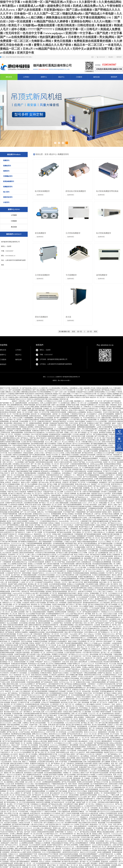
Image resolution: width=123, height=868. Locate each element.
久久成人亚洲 (10, 784)
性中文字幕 (33, 665)
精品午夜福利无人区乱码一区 (76, 569)
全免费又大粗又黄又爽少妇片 (72, 739)
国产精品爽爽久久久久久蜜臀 (78, 553)
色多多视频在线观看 (37, 444)
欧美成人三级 (46, 506)
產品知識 (14, 227)
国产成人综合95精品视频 (69, 577)
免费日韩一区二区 (65, 488)
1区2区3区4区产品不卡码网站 (56, 758)
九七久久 (32, 680)
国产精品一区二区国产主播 (98, 730)
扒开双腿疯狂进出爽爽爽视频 (102, 562)
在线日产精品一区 (53, 865)
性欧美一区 (64, 789)
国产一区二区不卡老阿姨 (35, 401)
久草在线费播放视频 (103, 771)
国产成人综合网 (55, 486)
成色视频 (46, 423)
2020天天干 (18, 599)
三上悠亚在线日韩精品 (39, 669)
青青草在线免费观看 (32, 523)
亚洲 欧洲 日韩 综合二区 (96, 466)
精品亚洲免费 (102, 850)
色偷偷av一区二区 (16, 808)
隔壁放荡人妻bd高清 (76, 460)
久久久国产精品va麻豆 (50, 715)
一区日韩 (58, 717)
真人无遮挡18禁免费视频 (67, 497)
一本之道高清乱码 (106, 469)
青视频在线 (37, 471)
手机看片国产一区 (27, 776)
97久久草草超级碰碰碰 (60, 407)
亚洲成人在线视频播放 (28, 819)
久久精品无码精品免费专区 (31, 420)
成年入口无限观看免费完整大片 (66, 647)
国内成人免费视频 (114, 558)
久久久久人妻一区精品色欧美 (33, 634)
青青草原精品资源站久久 (114, 617)
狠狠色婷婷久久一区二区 (35, 719)
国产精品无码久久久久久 (49, 767)
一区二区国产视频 (39, 488)
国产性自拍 (115, 789)
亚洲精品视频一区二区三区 (99, 593)
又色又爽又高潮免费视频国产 (88, 854)
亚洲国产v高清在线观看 (44, 778)
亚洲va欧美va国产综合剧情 (57, 725)
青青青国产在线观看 (106, 433)
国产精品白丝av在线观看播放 (101, 865)
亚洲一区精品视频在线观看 (92, 762)
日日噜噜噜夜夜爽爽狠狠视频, (109, 551)
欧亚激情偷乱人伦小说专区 (9, 754)
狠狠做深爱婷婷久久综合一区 (72, 468)
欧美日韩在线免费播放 (78, 721)
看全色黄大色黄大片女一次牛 (13, 712)
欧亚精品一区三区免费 (92, 556)
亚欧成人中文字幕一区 (54, 455)
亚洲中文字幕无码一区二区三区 (92, 438)
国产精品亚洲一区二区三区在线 (46, 645)
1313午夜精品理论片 (56, 649)
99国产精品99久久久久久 (92, 460)
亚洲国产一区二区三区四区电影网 (70, 479)
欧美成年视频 (42, 545)
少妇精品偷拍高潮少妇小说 (24, 606)
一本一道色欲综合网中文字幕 (31, 630)
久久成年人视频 (68, 401)
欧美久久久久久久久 (91, 732)
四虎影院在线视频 (57, 595)
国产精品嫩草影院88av (29, 545)
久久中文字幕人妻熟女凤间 (63, 510)
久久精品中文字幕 (24, 702)
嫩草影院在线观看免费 (7, 789)
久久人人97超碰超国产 (114, 717)
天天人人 (95, 686)
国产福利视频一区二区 (7, 403)
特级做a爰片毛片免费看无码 (14, 830)
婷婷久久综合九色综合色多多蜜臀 (107, 516)
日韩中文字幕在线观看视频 (91, 492)
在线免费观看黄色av (67, 580)
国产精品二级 (85, 723)
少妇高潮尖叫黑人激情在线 (29, 747)
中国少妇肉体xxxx (50, 469)
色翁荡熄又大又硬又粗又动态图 (10, 656)
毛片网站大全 (23, 469)
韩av (74, 510)
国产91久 (89, 434)
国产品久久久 (73, 592)
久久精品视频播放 (92, 482)
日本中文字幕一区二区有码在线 (56, 732)
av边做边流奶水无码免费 (23, 791)
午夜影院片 (6, 457)
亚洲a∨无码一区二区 (96, 800)
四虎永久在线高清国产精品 (90, 549)
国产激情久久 (28, 712)
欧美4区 (19, 560)
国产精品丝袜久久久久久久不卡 (40, 858)
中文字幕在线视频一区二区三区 (20, 651)
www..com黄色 (75, 824)
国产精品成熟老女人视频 (59, 506)
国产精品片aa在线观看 (10, 821)
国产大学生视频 (100, 436)
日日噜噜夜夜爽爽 (59, 543)
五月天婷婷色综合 (25, 693)
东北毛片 (91, 599)
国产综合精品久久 (49, 531)
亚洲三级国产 (103, 505)
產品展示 (111, 57)
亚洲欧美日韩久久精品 (83, 682)
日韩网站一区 (67, 773)
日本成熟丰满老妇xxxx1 (26, 534)
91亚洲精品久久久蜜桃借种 (39, 804)
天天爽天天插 (63, 715)
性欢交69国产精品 (107, 538)
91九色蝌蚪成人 (56, 473)
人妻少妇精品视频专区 (96, 518)
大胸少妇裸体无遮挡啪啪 (62, 780)
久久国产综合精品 (24, 732)
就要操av (13, 457)
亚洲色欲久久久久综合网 (53, 800)
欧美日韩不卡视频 (81, 490)
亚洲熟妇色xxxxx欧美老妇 (11, 608)
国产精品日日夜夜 (104, 734)
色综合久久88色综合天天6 (90, 408)
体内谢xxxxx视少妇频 (40, 741)
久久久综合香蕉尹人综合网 (38, 845)
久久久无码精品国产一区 (89, 431)
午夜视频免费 (79, 534)
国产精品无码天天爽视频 (98, 555)
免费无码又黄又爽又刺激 (84, 564)
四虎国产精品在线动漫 (81, 449)
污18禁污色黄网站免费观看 (23, 431)
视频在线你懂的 (107, 418)
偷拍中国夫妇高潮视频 (38, 592)
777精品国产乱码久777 (37, 812)
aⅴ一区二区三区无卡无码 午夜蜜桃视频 (102, 849)
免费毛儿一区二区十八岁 (79, 403)
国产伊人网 (83, 423)
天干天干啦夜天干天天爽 (22, 804)
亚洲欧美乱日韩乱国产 (45, 421)
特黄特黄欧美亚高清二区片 (55, 475)
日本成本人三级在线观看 (109, 492)
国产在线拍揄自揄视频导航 (42, 738)
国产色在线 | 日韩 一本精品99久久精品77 (23, 510)
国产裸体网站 (77, 629)
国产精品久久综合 (78, 560)
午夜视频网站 (87, 686)
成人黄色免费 (14, 421)
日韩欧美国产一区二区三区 (94, 401)
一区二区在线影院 (38, 836)
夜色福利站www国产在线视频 (34, 773)
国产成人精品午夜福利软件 (72, 649)
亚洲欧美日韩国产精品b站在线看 (98, 791)
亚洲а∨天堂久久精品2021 (77, 410)
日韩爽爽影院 (71, 440)
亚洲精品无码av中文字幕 (24, 738)
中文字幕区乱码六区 (102, 664)
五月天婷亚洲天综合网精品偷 (24, 527)
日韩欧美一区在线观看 (82, 580)
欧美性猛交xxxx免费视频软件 (51, 471)
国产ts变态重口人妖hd (34, 654)
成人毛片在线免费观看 (53, 597)
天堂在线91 (102, 708)
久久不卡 (65, 582)
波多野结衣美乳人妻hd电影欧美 (78, 741)
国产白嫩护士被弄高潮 (49, 460)
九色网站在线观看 (35, 767)
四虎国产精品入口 (33, 638)
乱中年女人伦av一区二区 (67, 682)
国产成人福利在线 (56, 482)
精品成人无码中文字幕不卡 (95, 569)
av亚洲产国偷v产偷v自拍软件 (40, 468)
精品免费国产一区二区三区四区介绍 (96, 558)
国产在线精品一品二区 (93, 416)
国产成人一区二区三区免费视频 (111, 653)
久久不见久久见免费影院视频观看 (68, 616)
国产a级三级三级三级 (28, 708)
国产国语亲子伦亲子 (58, 858)
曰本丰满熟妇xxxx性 (91, 632)
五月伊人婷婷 (76, 815)
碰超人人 (25, 762)
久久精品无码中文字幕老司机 (94, 806)
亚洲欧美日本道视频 (24, 449)
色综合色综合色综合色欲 (16, 488)
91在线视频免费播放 (53, 640)
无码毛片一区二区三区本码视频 (16, 778)
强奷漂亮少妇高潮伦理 (37, 697)
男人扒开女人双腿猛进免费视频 (56, 664)
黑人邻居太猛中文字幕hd (20, 627)
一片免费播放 (24, 688)
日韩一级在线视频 (84, 702)
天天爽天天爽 (12, 558)
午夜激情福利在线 (116, 647)
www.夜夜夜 (53, 567)
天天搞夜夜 (21, 758)
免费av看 (21, 514)
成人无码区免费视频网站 (101, 630)
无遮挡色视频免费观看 (99, 682)
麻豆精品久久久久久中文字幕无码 (73, 495)
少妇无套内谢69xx (34, 403)
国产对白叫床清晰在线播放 (106, 745)
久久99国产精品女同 (76, 673)
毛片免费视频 (5, 708)
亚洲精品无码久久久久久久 (42, 514)
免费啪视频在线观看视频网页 (87, 427)
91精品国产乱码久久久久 (87, 660)
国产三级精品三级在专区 (60, 549)
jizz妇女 (37, 547)
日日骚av (13, 799)
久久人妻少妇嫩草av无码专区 (92, 704)
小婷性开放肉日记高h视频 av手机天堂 (28, 447)
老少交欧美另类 (105, 669)
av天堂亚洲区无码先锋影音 (46, 762)
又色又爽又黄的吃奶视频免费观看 (74, 538)
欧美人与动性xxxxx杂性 (82, 555)
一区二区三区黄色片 (52, 488)
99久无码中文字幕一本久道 (75, 545)
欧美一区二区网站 (17, 473)
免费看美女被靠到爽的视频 (17, 865)
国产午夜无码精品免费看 (66, 484)
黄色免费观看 (74, 745)
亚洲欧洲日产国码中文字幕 (41, 431)
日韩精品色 (56, 566)
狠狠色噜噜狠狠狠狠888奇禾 (108, 479)
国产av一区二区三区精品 (25, 799)
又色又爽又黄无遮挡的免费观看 (31, 817)
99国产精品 (29, 586)
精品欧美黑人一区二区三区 (43, 534)
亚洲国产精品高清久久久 (66, 567)
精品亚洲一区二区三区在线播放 (41, 604)
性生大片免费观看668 (15, 453)
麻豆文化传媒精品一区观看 (53, 444)
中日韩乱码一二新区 (109, 704)
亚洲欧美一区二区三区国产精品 (55, 562)
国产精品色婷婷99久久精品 (45, 540)
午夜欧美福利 (43, 523)
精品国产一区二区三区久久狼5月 (16, 597)
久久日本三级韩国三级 (116, 499)
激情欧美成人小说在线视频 (26, 786)
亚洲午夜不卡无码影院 (85, 592)
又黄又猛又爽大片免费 (78, 436)
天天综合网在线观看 (107, 556)
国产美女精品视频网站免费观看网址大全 (73, 688)
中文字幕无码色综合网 (65, 629)
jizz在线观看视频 (93, 403)
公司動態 (14, 215)
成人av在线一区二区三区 (33, 782)
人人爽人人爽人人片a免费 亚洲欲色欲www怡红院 (41, 555)
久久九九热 (60, 786)
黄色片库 (31, 547)
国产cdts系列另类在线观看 (80, 849)
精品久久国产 (16, 745)
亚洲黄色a (110, 708)
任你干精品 (32, 739)
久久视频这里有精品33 (110, 675)
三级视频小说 (35, 797)
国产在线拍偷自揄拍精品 (22, 466)
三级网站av (26, 723)
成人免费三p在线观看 (18, 612)
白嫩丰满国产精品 (18, 523)
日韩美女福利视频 (84, 784)
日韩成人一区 (67, 560)
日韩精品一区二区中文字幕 (28, 621)
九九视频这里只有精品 (35, 706)
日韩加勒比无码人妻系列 (85, 486)
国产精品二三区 (52, 536)
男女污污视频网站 (99, 473)
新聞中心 (44, 77)
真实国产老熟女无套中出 (55, 845)
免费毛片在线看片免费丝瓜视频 (10, 442)
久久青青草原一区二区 (57, 704)
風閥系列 (6, 171)
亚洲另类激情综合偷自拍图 (44, 462)
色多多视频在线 (82, 727)
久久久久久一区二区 (95, 714)
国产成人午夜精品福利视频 (36, 442)
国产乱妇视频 (77, 686)
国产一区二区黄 (36, 464)
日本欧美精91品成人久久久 (78, 503)
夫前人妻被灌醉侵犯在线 (15, 405)
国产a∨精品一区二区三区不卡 (33, 494)
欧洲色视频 (32, 558)
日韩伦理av (22, 401)
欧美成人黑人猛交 (89, 595)
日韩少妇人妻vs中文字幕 (107, 610)
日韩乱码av (65, 410)
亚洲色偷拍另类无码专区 (37, 619)
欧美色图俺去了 (68, 473)
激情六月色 (35, 449)
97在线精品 (54, 468)
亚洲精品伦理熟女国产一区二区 (77, 571)
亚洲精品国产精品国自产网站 (59, 423)
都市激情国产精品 (71, 543)
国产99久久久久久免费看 (112, 449)
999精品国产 (39, 662)
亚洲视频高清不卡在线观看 (85, 536)
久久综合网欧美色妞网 (81, 730)
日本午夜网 (60, 643)
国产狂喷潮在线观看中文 (22, 468)
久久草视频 (50, 619)
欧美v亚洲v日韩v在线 (44, 445)
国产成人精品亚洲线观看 (40, 691)
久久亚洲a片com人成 (7, 701)
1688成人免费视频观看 (104, 852)
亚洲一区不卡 (23, 730)
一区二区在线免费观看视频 (41, 863)
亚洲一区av (41, 660)
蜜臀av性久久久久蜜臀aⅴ (40, 734)
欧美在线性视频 (29, 715)
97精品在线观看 (28, 453)
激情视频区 (28, 536)
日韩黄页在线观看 (20, 654)
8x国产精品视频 (30, 462)
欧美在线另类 (109, 588)
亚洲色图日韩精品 (32, 788)
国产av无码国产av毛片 (63, 556)
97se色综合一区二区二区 (36, 499)
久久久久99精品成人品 (45, 728)
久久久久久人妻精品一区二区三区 (109, 542)
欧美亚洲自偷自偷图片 (79, 747)
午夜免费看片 (31, 778)
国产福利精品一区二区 (59, 519)
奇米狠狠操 (63, 603)
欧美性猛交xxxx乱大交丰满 (56, 669)
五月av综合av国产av (75, 680)
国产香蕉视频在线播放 (105, 797)
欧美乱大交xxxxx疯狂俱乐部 (89, 813)
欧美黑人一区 (99, 793)
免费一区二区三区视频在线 (51, 701)
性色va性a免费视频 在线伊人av (30, 440)
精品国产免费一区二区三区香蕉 (87, 802)
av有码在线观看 (82, 751)
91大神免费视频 (58, 542)
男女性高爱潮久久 (31, 758)
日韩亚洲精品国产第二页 (34, 531)
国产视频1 (68, 518)
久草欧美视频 (112, 444)
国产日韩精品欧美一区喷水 (50, 682)
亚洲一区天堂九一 (8, 462)
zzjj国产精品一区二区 (14, 806)
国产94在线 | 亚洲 (39, 712)
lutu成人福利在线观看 (62, 658)
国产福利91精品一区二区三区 (69, 719)
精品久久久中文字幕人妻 (66, 665)
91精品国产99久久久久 (77, 658)
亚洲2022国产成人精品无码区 (100, 738)
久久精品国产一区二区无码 (11, 817)
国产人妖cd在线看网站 (52, 499)
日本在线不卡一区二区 (13, 819)
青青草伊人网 (7, 495)
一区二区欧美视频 (91, 812)
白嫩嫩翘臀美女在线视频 (37, 632)
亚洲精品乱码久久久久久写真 (73, 477)
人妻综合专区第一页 (39, 481)
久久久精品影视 (105, 603)
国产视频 (88, 614)
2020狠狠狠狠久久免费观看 (49, 588)
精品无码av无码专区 (72, 501)
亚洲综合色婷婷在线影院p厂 (100, 710)
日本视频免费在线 (75, 810)
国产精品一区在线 (82, 604)
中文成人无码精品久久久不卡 (95, 706)
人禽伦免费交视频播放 (67, 625)
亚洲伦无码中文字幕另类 (11, 841)
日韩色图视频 (38, 776)
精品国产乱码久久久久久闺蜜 (42, 457)
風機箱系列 (7, 166)
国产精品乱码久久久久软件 (58, 826)
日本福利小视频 (73, 527)
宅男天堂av (99, 641)
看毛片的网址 (28, 741)
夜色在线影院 (85, 523)
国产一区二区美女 (63, 460)
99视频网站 (51, 612)
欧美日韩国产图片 (115, 638)
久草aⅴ (105, 651)
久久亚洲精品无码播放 (20, 706)
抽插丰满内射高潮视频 (30, 616)
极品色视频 (8, 714)
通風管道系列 (8, 197)
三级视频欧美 (74, 529)
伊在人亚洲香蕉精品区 (81, 728)
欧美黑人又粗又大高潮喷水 (101, 763)
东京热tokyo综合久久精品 (34, 860)
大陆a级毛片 (70, 763)
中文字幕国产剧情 (69, 512)
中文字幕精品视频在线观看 (54, 512)
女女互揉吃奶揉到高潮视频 (58, 584)
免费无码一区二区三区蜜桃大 (75, 706)
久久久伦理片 (64, 634)
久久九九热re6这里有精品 (94, 462)
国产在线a (20, 832)
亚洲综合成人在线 (16, 545)
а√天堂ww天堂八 (39, 453)
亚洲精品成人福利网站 (27, 427)
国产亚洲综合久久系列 (90, 680)
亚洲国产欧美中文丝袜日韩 (14, 503)
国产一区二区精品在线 (96, 728)
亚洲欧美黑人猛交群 (7, 466)
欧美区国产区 (86, 447)
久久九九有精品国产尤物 (65, 555)
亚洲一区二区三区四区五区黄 (49, 479)
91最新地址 (22, 531)
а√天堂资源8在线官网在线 (74, 601)
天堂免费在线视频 (14, 549)
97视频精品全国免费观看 (23, 749)
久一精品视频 (40, 425)
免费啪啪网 (35, 861)
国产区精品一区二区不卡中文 (12, 460)
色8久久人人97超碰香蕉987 (53, 662)
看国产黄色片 (113, 531)
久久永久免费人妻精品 (32, 407)
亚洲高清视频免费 (116, 667)
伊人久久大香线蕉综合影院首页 (69, 671)
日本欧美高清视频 (24, 658)
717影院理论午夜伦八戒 (78, 414)
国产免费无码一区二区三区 (52, 776)
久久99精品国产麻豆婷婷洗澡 (39, 826)
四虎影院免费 (40, 688)
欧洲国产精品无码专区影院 (90, 610)
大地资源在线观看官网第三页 (80, 464)
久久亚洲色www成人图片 (31, 593)
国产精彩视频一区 (92, 566)
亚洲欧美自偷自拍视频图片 (90, 458)
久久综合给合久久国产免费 (54, 433)
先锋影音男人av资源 (37, 789)
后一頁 (89, 332)
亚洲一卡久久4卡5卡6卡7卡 (70, 817)
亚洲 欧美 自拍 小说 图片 (81, 621)
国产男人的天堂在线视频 (38, 723)
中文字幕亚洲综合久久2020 (92, 418)
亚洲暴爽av (87, 488)
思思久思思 (13, 638)
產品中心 (61, 77)
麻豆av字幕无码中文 (13, 479)
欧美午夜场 (30, 810)
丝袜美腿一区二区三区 (30, 867)
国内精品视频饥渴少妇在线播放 (66, 630)
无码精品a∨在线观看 (7, 654)
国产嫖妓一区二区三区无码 (43, 525)
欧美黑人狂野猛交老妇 (34, 852)
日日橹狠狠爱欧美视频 (75, 762)
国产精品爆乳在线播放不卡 (91, 612)
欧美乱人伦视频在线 (114, 555)
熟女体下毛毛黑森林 (76, 693)
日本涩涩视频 (48, 677)
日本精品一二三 (34, 521)
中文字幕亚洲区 (12, 449)
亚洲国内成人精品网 (12, 645)
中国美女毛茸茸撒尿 (103, 758)
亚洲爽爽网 (113, 867)
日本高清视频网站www (22, 699)
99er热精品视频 (44, 751)
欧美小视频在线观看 (62, 503)
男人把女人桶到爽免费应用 (103, 741)
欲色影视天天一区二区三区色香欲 (100, 765)
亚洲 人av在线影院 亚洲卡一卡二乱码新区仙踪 (55, 403)
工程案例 (79, 77)
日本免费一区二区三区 (74, 691)
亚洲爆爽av (78, 749)
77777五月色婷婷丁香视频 (97, 608)
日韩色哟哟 (23, 815)
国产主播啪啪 (106, 762)
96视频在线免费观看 (35, 423)
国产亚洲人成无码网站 (71, 845)
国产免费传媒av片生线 (106, 445)
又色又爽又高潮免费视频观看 (73, 856)
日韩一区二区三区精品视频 (16, 475)
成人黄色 (10, 804)
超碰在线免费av (57, 495)
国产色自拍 (4, 519)
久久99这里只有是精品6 (17, 425)
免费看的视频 (76, 780)
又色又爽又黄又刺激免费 (36, 562)
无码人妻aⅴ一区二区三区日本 (86, 647)
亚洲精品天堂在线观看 (40, 641)
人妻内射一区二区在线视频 (61, 414)
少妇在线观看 (85, 815)
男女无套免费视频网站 (106, 756)
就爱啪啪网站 (16, 728)
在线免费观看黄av (101, 457)
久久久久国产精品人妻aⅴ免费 (78, 420)
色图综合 (60, 819)
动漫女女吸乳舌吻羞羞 (14, 429)
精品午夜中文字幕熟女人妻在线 (47, 665)
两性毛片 (93, 425)
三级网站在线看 (90, 717)
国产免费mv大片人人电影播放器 (28, 821)
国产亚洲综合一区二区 (58, 763)
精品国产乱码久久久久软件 (28, 660)
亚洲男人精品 (46, 447)
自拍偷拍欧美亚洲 (55, 434)
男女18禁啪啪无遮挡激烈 (111, 497)
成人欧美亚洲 (77, 531)
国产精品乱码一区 (64, 695)
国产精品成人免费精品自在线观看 (75, 684)
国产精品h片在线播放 (7, 849)
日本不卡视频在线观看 (27, 486)
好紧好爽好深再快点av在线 (11, 438)
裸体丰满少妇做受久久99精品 (20, 763)
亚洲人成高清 (108, 481)
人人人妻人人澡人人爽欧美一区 (13, 793)
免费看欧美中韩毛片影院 (16, 769)
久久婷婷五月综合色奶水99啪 (106, 684)
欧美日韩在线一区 (22, 680)
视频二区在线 (30, 525)
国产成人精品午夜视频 (114, 407)
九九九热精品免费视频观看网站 (69, 579)
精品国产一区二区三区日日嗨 (101, 484)
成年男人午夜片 (32, 865)
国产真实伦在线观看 (19, 810)
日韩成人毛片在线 (24, 823)
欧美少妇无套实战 (64, 588)
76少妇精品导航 (54, 751)
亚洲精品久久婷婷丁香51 (95, 423)
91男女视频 (111, 732)
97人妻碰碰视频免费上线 (75, 558)
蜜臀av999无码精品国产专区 (112, 769)
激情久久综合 (18, 506)
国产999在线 (116, 403)
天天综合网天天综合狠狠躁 (46, 575)
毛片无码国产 (5, 867)
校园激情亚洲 (102, 732)
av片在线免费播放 (67, 717)
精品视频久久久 (79, 401)
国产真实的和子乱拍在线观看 (99, 773)
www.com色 (92, 771)
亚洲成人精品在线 (11, 410)
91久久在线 (113, 664)
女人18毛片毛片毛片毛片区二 (99, 621)
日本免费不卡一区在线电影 (18, 673)
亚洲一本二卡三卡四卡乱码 (80, 619)
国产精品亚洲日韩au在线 (41, 586)
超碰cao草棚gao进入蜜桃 (112, 828)
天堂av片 (42, 861)
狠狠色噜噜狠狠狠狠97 (23, 617)
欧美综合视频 (83, 466)
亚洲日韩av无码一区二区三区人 (54, 494)
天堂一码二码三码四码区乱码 (16, 590)
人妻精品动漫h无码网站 (36, 567)
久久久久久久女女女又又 (98, 739)
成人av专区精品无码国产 (91, 469)
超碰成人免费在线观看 (51, 719)
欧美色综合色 (22, 638)
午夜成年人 (56, 466)
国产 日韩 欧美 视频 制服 (51, 564)
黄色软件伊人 (117, 512)
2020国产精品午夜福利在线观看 (85, 525)
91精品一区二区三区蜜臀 (34, 532)
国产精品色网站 (48, 601)
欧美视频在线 (56, 749)
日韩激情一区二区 (111, 506)
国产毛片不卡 (10, 606)
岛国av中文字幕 (45, 440)
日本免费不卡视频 (97, 769)
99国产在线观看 (33, 847)
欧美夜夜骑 (57, 656)
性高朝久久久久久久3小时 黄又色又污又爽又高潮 (39, 458)
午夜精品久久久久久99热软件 (43, 667)
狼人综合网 (38, 715)
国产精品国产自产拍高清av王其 (46, 786)
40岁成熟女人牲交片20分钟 (21, 464)
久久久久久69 (87, 627)
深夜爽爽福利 (7, 824)
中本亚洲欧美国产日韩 (24, 636)
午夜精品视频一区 (94, 420)
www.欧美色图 (7, 455)
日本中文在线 (74, 423)
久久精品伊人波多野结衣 (57, 675)
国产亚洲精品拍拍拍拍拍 (112, 508)
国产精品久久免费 (62, 553)
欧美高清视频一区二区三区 (49, 593)
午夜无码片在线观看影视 (81, 701)
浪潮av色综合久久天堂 (90, 519)
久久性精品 (56, 708)
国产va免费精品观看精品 (35, 580)
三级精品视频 (118, 654)
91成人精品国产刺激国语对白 (84, 625)
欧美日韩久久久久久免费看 (58, 734)
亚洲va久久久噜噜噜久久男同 (67, 425)
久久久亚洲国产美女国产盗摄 (36, 614)
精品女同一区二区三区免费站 (28, 754)
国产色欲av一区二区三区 (47, 503)
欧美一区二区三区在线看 (9, 588)
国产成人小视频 (52, 484)
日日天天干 (107, 834)
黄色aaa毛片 (27, 506)
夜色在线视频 (94, 654)
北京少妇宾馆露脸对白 (111, 447)
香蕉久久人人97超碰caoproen (93, 643)
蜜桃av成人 (46, 477)
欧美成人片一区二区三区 (27, 595)
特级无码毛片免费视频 (43, 802)
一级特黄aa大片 (15, 710)
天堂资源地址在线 (57, 771)
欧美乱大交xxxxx (93, 747)
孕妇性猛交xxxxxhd (40, 808)
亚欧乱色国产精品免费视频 (47, 730)
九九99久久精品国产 (105, 858)
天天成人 (84, 810)
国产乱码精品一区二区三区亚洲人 (28, 588)
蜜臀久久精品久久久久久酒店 (112, 410)
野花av (70, 519)
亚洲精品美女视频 (99, 506)
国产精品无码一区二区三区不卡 (101, 839)
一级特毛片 (9, 477)
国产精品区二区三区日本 (78, 482)
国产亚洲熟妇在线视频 (101, 434)
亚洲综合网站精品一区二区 (46, 727)
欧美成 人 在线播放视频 (53, 861)
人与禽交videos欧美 (70, 542)
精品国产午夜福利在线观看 (104, 599)
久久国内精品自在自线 (96, 662)
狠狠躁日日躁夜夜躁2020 (47, 847)
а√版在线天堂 (25, 592)
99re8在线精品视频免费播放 (53, 773)
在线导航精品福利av (46, 627)
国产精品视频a (46, 654)
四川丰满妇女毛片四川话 (103, 788)
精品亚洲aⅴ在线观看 (26, 529)
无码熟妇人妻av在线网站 (23, 669)
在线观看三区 (118, 756)
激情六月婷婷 (73, 641)
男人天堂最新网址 (24, 556)
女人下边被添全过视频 (59, 599)
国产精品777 (10, 699)
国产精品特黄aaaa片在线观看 (44, 418)
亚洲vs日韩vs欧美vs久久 (83, 484)
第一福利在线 (57, 849)
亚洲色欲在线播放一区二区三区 (10, 776)
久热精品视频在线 (68, 534)
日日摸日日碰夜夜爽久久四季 (73, 651)
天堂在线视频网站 (105, 403)
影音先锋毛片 (47, 806)
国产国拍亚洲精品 (44, 501)
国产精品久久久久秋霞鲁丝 (47, 508)
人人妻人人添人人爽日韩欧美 (51, 817)
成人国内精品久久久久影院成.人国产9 (54, 813)
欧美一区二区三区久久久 (24, 678)
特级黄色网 (87, 856)
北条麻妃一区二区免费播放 (95, 828)
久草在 (110, 824)
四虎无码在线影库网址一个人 (110, 810)
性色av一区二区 (22, 547)
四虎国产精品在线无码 (75, 603)
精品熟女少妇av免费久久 (96, 490)
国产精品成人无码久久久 (94, 410)
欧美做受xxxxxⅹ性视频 (90, 850)
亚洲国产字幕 (113, 702)
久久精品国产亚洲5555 (108, 475)
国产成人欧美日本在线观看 (57, 569)
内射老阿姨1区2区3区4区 (109, 751)
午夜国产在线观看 (105, 712)
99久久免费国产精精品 (87, 606)
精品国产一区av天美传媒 (68, 751)
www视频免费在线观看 (70, 699)
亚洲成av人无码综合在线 (95, 588)
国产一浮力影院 (25, 608)
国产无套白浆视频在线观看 (9, 649)
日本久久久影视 (18, 418)
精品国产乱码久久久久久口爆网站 (59, 638)
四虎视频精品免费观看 (83, 710)
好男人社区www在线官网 (65, 730)
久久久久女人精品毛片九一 (97, 571)
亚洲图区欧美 (118, 706)
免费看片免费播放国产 (43, 771)
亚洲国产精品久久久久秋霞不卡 (55, 697)
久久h (44, 852)
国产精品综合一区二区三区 (21, 686)
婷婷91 (110, 512)
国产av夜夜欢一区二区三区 (107, 680)
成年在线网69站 (100, 617)
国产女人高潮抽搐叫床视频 (11, 484)
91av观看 (24, 580)
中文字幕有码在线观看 (68, 564)
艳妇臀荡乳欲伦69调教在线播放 (21, 734)
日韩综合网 (94, 756)
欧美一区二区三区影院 (85, 630)
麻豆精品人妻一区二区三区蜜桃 (38, 584)
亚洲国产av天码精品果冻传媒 (110, 580)
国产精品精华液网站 (54, 636)
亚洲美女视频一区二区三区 (23, 863)
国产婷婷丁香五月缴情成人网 (86, 860)
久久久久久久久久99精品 (58, 863)
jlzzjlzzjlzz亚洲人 (64, 521)
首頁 (46, 154)
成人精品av (11, 860)
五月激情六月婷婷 (62, 508)
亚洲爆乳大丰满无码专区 (60, 654)
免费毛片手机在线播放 (72, 678)
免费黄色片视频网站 (22, 632)
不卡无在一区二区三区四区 (70, 606)
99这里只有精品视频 (59, 604)
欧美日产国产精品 (79, 462)
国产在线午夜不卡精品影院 (112, 401)
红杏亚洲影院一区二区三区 (87, 641)
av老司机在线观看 (98, 678)
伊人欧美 (20, 634)
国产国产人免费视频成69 (62, 418)
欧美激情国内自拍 (108, 714)
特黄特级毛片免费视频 (87, 501)
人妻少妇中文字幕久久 (38, 824)
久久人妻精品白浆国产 (93, 721)
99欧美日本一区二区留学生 (94, 658)
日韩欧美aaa (87, 407)
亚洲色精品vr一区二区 (75, 612)
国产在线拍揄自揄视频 (64, 760)
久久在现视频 (100, 841)
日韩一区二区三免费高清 (8, 547)
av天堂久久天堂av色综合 (86, 677)
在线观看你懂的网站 (30, 473)
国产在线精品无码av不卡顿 (106, 597)
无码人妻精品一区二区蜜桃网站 (97, 499)
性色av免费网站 (93, 776)
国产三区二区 (70, 704)
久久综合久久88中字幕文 (43, 680)
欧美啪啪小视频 (15, 708)
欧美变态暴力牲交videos (105, 519)
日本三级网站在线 (18, 773)
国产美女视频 (5, 763)
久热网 (96, 479)
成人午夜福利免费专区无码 (99, 784)
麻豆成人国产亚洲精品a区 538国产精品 (79, 725)
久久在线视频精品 (34, 673)
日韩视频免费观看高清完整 (43, 810)
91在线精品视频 (52, 808)
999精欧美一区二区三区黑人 (26, 736)
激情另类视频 (27, 573)
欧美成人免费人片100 (111, 466)
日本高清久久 (43, 569)
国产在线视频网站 (109, 414)
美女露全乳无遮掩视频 (43, 623)
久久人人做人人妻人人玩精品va (103, 592)
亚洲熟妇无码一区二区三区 (31, 599)
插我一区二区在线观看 (68, 597)
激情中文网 (25, 619)
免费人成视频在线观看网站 (95, 752)
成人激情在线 (115, 701)
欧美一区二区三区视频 (48, 556)
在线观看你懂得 (59, 788)
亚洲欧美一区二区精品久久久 (91, 649)
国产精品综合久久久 (82, 497)
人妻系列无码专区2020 (109, 837)
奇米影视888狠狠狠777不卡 (112, 793)
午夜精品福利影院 (97, 447)
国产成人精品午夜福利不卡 (69, 466)
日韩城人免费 (57, 534)
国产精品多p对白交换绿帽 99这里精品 (80, 506)
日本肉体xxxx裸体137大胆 (81, 773)
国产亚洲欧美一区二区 (96, 819)
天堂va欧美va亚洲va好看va (24, 551)
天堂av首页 (66, 662)
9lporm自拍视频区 (13, 623)
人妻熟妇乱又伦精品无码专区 (93, 651)
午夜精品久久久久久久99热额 (16, 540)
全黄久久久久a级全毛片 (78, 752)
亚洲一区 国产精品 (61, 762)
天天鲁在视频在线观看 (54, 852)
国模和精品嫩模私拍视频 (101, 521)
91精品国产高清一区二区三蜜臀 (53, 492)
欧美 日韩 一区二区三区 (21, 697)
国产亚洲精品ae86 (65, 499)
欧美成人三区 (36, 506)
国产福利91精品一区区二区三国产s (84, 623)
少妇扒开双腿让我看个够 (36, 837)
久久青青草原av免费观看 (16, 505)
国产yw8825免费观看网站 (73, 408)
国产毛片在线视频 (70, 775)
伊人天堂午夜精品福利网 (27, 802)
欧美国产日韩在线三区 (10, 534)
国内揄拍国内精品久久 (55, 850)
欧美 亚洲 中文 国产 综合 (69, 702)
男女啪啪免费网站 (42, 497)
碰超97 (114, 423)
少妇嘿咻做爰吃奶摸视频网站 (51, 782)
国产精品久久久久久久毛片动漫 (62, 778)
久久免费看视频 (93, 551)
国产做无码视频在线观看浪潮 (46, 436)
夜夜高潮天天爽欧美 (78, 812)
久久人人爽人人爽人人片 (53, 442)
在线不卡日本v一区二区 (73, 458)
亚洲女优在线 (45, 704)
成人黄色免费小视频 (84, 494)
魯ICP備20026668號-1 (64, 380)
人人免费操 (118, 854)
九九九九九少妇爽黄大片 (27, 684)
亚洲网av (11, 536)
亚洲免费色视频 (43, 867)
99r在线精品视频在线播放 (81, 573)
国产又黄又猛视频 (61, 791)
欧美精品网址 (70, 788)
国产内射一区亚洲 (30, 832)
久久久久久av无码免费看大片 (60, 745)
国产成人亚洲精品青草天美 (91, 629)
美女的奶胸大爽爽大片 (7, 856)
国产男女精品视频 (92, 858)
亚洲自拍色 (105, 861)
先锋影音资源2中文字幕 (68, 486)
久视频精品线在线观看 (87, 636)
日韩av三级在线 (90, 841)
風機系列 (6, 160)
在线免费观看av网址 (44, 473)
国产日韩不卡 (71, 604)
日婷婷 (46, 567)
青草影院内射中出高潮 (81, 800)
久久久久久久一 (8, 458)
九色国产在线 (33, 725)
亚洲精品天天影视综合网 (60, 680)
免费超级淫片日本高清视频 (35, 800)
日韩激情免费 (79, 763)
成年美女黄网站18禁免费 (21, 839)
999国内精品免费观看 (33, 682)
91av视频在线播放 (80, 547)
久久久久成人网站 (81, 567)
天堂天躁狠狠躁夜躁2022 (43, 784)
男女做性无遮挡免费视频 (112, 662)
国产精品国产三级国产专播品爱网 (110, 549)
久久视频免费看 (117, 788)
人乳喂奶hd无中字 (13, 595)
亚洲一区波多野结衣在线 (83, 575)
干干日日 (56, 837)
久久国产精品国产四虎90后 (73, 653)
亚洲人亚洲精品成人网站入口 (42, 849)
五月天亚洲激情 (98, 693)
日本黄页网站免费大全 (58, 610)
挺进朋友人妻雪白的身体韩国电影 (23, 553)
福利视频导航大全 (105, 451)
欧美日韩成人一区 (10, 738)
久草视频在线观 (92, 638)
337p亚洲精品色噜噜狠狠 (68, 769)
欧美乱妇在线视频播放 (112, 490)
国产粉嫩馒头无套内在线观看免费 (19, 444)
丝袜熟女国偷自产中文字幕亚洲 (48, 854)
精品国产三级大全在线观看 (49, 710)
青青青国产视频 (77, 469)
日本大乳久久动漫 (105, 789)
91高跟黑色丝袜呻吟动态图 (67, 830)
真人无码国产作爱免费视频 (112, 510)
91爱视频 (92, 843)
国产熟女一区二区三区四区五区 (77, 599)
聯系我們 (119, 57)
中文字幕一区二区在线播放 (30, 745)
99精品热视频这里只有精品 (60, 843)
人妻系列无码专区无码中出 (70, 852)
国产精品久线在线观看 (64, 532)
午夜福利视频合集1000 (59, 457)
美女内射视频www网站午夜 (90, 640)
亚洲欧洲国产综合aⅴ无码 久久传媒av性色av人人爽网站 (96, 767)
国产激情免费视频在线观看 (93, 534)
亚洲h (120, 699)
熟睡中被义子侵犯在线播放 (36, 597)
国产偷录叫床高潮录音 (24, 457)
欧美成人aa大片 (20, 860)
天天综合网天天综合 (50, 860)
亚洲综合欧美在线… (36, 416)
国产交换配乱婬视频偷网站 (101, 690)
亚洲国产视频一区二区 (114, 688)
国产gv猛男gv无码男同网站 (113, 836)
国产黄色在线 (77, 519)
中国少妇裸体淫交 (67, 728)
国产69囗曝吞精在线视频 (37, 455)
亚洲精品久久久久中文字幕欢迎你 (51, 490)
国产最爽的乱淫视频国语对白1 (28, 542)
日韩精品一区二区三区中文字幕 (41, 466)
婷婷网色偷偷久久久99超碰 (67, 536)
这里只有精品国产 (86, 678)
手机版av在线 (42, 758)
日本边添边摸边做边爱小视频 (99, 817)
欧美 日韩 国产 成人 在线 (77, 566)
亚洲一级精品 (112, 431)
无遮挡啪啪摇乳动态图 (53, 410)
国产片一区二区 (22, 558)
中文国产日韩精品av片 (57, 501)
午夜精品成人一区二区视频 (23, 721)
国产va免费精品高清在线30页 (32, 775)
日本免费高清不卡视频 (71, 804)
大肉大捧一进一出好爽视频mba (105, 695)
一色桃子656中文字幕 (43, 558)
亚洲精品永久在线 (13, 486)
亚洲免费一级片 (73, 738)
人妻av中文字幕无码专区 (59, 558)
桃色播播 (103, 440)
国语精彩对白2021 (45, 516)
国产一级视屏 (22, 410)
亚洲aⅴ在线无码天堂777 (55, 856)
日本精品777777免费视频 (58, 756)
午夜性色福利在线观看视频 (81, 836)
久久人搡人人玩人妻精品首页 (22, 691)
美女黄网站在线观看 (71, 823)
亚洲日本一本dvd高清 (90, 601)
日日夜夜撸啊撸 (107, 427)
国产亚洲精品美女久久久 (54, 481)
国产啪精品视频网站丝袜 (99, 444)
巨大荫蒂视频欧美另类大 (53, 590)
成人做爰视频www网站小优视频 (14, 782)
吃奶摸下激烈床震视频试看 (11, 667)
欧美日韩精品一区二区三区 (11, 571)
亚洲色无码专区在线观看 (58, 412)
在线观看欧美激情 (79, 828)
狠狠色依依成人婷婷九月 (19, 567)
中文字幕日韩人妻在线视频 (41, 721)
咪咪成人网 (111, 730)
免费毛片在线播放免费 (63, 436)
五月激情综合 (86, 531)
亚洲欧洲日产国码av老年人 (110, 649)
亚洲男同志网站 (99, 527)
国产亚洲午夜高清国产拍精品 (66, 860)
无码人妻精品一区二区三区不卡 (83, 532)
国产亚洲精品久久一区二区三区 (108, 632)
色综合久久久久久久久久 (24, 828)
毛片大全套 (99, 636)
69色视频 (90, 471)
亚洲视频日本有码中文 (66, 547)
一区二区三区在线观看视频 (55, 723)
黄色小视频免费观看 (45, 542)
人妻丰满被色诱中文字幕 (56, 684)
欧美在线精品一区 (77, 418)
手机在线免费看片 (101, 660)
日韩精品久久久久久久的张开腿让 (97, 421)
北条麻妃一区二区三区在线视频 (53, 408)
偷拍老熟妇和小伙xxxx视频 (11, 780)
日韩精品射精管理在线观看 (46, 832)
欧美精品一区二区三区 (7, 669)
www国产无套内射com (73, 669)
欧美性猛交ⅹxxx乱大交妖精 (37, 664)
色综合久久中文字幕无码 (36, 717)
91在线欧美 (66, 824)
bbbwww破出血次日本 (60, 841)
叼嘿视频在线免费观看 (21, 416)
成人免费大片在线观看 (91, 451)
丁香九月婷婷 (35, 556)
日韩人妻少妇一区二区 (7, 795)
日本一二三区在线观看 (7, 551)
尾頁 (96, 332)
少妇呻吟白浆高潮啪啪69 (47, 821)
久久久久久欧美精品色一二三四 (41, 608)
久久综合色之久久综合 (87, 671)
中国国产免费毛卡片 (74, 664)
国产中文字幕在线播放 (90, 477)
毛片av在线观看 (22, 499)
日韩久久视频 (18, 715)
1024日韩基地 (99, 606)
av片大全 (56, 765)
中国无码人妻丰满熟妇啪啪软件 (20, 861)
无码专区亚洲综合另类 (106, 566)
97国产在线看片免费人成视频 (83, 473)
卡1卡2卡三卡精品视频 (101, 529)
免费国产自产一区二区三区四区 (32, 806)
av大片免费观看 (35, 702)
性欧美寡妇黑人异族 (21, 701)
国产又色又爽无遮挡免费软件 (105, 671)
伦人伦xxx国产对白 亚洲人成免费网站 (76, 819)
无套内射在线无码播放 (81, 715)
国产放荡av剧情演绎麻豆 (77, 789)
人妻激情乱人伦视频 (37, 617)
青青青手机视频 (59, 601)
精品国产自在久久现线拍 (61, 673)
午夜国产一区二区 (66, 765)
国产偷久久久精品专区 (16, 494)
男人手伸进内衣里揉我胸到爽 (54, 451)
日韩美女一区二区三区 (97, 540)
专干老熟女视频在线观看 (29, 575)
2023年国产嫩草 (71, 802)
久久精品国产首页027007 (13, 573)
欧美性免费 (88, 763)
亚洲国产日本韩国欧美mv (88, 579)
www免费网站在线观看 (26, 843)
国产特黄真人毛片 (53, 603)
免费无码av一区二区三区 (51, 634)
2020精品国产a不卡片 (11, 727)
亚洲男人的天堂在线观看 (85, 782)
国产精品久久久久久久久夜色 (55, 453)
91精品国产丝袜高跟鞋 (23, 653)
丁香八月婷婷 (43, 725)
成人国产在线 (16, 575)
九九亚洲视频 (19, 462)
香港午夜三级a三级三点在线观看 (41, 519)
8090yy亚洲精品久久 (59, 608)
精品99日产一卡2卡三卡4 (60, 795)
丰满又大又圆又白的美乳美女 (63, 462)
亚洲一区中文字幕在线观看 (41, 610)
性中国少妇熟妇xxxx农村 (23, 795)
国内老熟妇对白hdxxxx (38, 732)
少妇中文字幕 (5, 688)
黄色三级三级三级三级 (84, 834)
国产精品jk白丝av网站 (56, 804)
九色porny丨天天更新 (94, 634)
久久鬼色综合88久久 (73, 756)
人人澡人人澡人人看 (79, 743)
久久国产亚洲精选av (76, 627)
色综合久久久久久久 (109, 634)
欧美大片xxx (7, 745)
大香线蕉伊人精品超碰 (87, 617)
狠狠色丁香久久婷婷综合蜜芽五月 (51, 449)
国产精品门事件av (27, 667)
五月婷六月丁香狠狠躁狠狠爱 (51, 702)
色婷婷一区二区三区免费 (25, 412)
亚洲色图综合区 (87, 562)
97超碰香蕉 (108, 423)
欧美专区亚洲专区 (88, 479)
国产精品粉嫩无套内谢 (102, 743)
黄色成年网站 (8, 423)
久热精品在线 (16, 641)
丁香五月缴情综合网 (64, 812)
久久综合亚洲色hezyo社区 (87, 699)
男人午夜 (97, 830)
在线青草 (74, 677)
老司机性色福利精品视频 (62, 619)
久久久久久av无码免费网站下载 (24, 752)
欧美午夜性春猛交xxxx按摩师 (86, 775)
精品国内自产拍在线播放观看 (16, 800)
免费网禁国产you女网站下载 (41, 749)
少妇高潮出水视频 (39, 606)
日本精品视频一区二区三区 (28, 421)
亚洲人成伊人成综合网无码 (79, 662)
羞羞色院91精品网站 (103, 843)
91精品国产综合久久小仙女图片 (101, 494)
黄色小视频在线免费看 (104, 579)
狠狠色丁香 (7, 773)
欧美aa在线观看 (67, 590)
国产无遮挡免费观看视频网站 (73, 505)
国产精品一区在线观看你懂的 (58, 867)
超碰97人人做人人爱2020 (67, 710)
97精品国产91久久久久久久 (63, 836)
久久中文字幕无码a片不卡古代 (60, 721)
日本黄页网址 (95, 669)
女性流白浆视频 (74, 795)
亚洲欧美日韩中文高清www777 (95, 545)
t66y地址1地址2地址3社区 (108, 719)
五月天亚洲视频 (102, 749)
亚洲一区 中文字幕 (43, 649)
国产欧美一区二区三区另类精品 (66, 727)
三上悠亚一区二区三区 (27, 582)
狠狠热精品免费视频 (39, 791)
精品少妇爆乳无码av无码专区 (88, 823)
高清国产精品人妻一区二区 (108, 429)
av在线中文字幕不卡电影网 (23, 481)
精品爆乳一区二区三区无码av (40, 756)
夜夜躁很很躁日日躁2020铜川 (67, 593)
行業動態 (14, 221)
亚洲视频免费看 (56, 514)
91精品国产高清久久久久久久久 (31, 695)
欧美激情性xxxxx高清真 (47, 647)
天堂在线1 (58, 582)
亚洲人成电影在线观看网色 (61, 667)
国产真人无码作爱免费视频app (88, 543)
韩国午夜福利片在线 (63, 752)
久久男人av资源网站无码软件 (55, 660)
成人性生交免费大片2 (60, 571)
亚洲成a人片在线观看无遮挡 (108, 813)
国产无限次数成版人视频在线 (27, 760)
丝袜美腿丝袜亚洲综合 (32, 647)
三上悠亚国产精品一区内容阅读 (61, 623)
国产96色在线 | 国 (36, 686)
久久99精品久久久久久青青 (63, 743)
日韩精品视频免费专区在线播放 (75, 858)
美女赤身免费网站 (6, 523)
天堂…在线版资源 (51, 425)
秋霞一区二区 (13, 760)
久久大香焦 (24, 725)
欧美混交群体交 (113, 660)
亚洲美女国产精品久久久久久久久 (46, 427)
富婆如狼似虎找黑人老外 (29, 780)
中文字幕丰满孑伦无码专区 (91, 653)
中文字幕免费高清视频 (38, 640)
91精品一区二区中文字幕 (42, 412)
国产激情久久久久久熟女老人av (25, 436)
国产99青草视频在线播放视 (50, 671)
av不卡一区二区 (93, 503)
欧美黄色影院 (83, 771)
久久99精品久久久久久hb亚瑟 (53, 401)
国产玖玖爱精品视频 (106, 654)
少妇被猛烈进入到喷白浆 (99, 856)
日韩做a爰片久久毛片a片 (30, 429)
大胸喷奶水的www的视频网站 (77, 412)
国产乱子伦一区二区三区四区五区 (16, 739)
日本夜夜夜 (45, 486)
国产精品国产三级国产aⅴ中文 (105, 623)
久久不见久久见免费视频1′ (37, 765)
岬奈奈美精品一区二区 (21, 423)
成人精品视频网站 (46, 549)
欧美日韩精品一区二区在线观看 (32, 477)
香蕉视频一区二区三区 (73, 438)
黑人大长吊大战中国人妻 (13, 490)
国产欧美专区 (42, 865)
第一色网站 (117, 564)
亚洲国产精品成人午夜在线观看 (10, 630)
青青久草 (8, 691)
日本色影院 (94, 808)
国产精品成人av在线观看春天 (58, 641)
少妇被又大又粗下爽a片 (12, 751)
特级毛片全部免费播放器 (21, 455)
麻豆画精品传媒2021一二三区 (30, 710)
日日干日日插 (49, 836)
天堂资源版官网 (17, 714)
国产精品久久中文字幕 (101, 782)
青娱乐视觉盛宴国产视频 (24, 471)
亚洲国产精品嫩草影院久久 (87, 577)
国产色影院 (44, 638)
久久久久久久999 (51, 573)
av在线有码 (26, 603)
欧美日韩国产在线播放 (56, 775)
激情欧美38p (70, 697)
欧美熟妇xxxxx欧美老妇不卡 (9, 719)
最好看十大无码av (83, 593)
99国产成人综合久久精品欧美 (17, 492)
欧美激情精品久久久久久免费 (43, 529)
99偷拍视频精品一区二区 (42, 527)
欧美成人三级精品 (54, 523)
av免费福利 (78, 704)
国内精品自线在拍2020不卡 (9, 730)
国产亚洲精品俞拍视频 (105, 543)
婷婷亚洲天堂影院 (46, 407)
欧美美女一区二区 (117, 762)
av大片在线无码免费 (101, 501)
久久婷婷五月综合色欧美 (104, 775)
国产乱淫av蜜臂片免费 (43, 405)
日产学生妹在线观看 (50, 532)
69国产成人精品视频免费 (114, 440)
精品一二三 (57, 728)
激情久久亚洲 (25, 482)
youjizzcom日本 (17, 593)
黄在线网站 (107, 643)
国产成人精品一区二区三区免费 (68, 767)
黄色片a (110, 505)
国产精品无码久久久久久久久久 (43, 551)
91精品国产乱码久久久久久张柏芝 (38, 815)
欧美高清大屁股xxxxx (22, 789)
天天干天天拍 (87, 656)
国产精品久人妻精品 (110, 693)
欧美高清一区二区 (89, 457)
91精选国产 (90, 743)
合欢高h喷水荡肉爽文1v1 (8, 690)
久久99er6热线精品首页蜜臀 (29, 751)
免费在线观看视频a (17, 433)
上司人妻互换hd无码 (77, 556)
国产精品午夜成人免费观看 (111, 514)
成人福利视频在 (71, 645)
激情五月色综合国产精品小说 (86, 758)
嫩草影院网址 (48, 543)
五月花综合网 (53, 497)
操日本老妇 (23, 719)
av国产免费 (17, 477)
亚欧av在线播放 (80, 421)
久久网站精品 (110, 532)
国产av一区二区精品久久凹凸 (113, 495)
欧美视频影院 (113, 817)
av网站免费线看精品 (16, 577)
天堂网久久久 (52, 799)
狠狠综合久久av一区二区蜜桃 (12, 603)
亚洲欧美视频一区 (61, 832)
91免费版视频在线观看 (52, 769)
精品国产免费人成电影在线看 (18, 584)
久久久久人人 (59, 617)
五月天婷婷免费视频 (25, 408)
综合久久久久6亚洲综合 (15, 775)
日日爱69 (71, 715)
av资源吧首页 (114, 861)
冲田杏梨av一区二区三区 (76, 841)
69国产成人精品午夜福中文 (38, 438)
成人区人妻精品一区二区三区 (108, 808)
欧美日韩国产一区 (110, 641)
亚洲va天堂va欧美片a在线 (33, 505)
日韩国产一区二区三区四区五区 (72, 656)
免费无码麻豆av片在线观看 (70, 455)
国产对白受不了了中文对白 (45, 510)
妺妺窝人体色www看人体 (100, 531)
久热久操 (99, 481)
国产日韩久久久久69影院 (59, 527)
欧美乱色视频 (60, 458)
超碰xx (79, 429)
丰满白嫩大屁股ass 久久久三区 (91, 442)
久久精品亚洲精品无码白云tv (49, 521)
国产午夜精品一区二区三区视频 (104, 736)
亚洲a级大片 (16, 482)
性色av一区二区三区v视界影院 (91, 821)
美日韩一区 (65, 708)
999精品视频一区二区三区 (107, 503)
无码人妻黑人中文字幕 (11, 813)
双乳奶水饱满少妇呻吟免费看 (73, 595)
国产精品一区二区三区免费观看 (90, 861)
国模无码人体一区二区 (99, 847)
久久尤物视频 (51, 791)
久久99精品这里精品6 (99, 407)
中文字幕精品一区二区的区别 (89, 708)
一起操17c (60, 427)
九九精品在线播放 (111, 699)
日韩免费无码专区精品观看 (71, 586)
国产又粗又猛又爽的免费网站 (46, 739)
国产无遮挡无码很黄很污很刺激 (97, 512)
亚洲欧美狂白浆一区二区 (63, 531)
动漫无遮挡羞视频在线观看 (56, 438)
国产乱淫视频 (14, 688)
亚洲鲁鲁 (54, 447)
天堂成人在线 (17, 762)
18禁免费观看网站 (46, 797)
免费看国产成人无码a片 (35, 492)
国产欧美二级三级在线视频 (85, 830)
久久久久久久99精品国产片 (9, 408)
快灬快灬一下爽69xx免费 (111, 795)
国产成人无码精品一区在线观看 (72, 514)
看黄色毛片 (83, 719)
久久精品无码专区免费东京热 (61, 445)
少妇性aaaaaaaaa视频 (97, 464)
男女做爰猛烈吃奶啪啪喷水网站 (103, 564)
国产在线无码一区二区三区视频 (27, 508)
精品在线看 (28, 514)
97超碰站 (87, 778)
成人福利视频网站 (94, 810)
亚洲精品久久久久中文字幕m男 (106, 547)
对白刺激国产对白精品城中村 (72, 850)
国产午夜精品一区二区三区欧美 (88, 433)
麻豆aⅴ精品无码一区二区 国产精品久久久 (63, 793)
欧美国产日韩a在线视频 (36, 469)
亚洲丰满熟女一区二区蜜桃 (32, 629)
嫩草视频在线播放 (83, 425)
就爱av (107, 527)
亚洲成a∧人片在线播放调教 (76, 584)
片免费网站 (34, 482)
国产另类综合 (60, 821)
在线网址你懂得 (67, 434)
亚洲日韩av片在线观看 (102, 667)
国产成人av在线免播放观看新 (34, 830)
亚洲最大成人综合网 (71, 451)
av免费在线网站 (62, 420)
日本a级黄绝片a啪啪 (92, 584)
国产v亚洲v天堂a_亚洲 (64, 469)
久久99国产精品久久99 (51, 834)
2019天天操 (4, 453)
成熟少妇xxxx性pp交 (109, 760)
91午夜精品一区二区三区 (99, 778)
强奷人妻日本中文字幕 (76, 582)
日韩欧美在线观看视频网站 (69, 416)
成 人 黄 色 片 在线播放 (60, 810)
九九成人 (70, 826)
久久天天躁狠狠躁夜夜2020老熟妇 (65, 429)
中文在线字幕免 (23, 812)
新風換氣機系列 (9, 181)
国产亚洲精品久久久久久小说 (19, 826)
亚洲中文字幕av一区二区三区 (69, 865)
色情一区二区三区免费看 (80, 714)
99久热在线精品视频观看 (85, 793)
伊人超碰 (116, 673)
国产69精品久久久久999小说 (86, 754)
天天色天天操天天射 (87, 837)
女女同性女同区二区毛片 (110, 468)
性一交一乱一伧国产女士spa (100, 488)
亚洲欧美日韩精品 (46, 673)
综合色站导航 (87, 691)
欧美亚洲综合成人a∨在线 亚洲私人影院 (24, 501)
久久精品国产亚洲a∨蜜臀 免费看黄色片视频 (101, 567)
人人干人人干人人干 (88, 664)
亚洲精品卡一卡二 (70, 475)
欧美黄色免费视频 (14, 512)
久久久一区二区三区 (90, 734)
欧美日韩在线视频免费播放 (28, 841)
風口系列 (6, 192)
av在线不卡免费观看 (110, 658)
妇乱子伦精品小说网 (86, 529)
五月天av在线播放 (69, 490)
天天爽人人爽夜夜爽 (16, 834)
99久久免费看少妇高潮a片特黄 (17, 564)
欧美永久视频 (31, 540)
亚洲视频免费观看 (10, 678)
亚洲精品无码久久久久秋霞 (26, 771)
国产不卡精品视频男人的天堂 (51, 577)
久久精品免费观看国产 (39, 536)
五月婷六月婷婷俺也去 (103, 780)
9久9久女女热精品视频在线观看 (10, 837)
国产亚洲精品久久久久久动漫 (96, 688)
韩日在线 (20, 690)
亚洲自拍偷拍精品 (34, 671)
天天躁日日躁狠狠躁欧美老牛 (102, 575)
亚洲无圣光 (29, 488)
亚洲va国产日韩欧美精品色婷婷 (10, 619)
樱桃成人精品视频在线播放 (106, 832)
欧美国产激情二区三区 (16, 569)
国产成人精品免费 (81, 665)
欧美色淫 (8, 482)
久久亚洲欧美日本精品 (113, 595)
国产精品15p (25, 438)
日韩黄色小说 (31, 497)
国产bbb (109, 571)
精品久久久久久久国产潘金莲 (45, 518)
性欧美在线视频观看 (92, 789)
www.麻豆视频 (86, 712)
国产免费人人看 (22, 847)
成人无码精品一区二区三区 (51, 464)
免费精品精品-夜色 (13, 440)
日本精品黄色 (102, 431)
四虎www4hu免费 (75, 549)
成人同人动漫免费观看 (99, 725)
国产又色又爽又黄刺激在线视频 (109, 723)
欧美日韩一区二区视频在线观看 (41, 414)
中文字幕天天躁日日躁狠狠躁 (114, 728)
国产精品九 (12, 471)
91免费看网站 (18, 458)
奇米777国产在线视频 (52, 688)
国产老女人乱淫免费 (23, 797)
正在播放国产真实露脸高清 (35, 590)
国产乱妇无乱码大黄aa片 (75, 734)
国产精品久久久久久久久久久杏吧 (77, 608)
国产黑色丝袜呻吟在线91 (80, 765)
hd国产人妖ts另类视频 (58, 405)
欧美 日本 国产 (65, 464)
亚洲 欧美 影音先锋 (96, 616)
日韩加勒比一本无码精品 (22, 434)
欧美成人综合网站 (55, 586)
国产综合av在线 (44, 482)
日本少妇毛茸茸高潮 (21, 671)
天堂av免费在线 (44, 745)
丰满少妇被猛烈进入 (36, 677)
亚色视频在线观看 (111, 473)
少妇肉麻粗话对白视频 (31, 503)
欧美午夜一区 (91, 547)
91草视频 (45, 775)
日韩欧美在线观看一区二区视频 (24, 662)
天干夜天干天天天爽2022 (111, 471)
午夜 (60, 468)
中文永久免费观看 (67, 800)
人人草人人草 (33, 727)
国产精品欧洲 (10, 632)
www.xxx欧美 (109, 706)
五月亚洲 (23, 538)
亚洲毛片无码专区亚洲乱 (31, 690)
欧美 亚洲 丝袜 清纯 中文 (54, 824)
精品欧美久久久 (94, 619)
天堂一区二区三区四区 (71, 771)
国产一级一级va (34, 627)
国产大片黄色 (52, 839)
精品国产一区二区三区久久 (35, 451)
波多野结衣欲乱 (54, 747)
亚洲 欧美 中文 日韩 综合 (105, 455)
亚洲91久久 (90, 695)
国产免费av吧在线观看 (60, 797)
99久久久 (101, 686)
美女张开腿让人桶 (93, 440)
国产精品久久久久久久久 (36, 566)
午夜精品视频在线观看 (46, 788)
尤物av (116, 505)
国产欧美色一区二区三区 (94, 510)
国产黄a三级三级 (12, 732)
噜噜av (81, 451)
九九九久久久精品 (107, 721)
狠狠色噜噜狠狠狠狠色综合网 (83, 736)
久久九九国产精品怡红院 (102, 677)
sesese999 (38, 486)
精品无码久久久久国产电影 (111, 645)
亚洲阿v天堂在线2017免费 (52, 416)
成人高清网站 (8, 697)
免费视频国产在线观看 (110, 616)
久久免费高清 (13, 519)
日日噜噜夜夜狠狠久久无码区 (59, 693)
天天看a (91, 741)
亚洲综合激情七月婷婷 (116, 784)
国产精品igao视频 (6, 627)
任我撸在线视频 (24, 756)
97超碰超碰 (33, 762)
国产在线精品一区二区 (38, 653)
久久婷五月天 (104, 458)
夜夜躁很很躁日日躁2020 (48, 420)
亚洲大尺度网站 (76, 667)
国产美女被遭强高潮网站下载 (32, 460)
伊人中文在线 (115, 734)
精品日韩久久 (113, 529)
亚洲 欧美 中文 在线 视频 (46, 780)
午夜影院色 (113, 405)
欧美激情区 (6, 852)
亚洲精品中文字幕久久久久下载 (22, 495)
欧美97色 (36, 479)
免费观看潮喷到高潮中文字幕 (48, 754)
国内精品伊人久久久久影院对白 (35, 475)
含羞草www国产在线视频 (38, 603)
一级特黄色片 (92, 684)
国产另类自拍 (67, 444)
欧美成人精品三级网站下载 (72, 712)
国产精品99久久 (20, 532)
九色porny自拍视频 (44, 760)
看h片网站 (45, 629)
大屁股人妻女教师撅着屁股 (27, 649)
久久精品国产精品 (65, 747)
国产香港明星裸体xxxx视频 (16, 525)
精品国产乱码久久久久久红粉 (113, 752)
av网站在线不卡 (117, 629)
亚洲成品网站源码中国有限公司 (108, 590)
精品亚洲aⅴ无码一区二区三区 (84, 788)
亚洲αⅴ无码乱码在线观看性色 (111, 442)
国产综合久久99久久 (12, 845)
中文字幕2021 (67, 849)
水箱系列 (6, 202)
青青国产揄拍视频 (30, 405)
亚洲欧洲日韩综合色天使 (59, 738)
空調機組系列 (8, 176)
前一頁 (80, 332)
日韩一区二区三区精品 (53, 606)
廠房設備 (96, 77)
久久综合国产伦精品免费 (8, 758)
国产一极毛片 (92, 797)
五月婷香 (97, 625)
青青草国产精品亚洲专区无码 (33, 601)
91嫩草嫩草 (55, 516)
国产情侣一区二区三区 (93, 538)
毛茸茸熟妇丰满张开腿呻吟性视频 (108, 802)
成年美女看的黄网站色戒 (79, 588)
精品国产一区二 (78, 590)
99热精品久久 (35, 658)
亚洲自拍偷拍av (95, 580)
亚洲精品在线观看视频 (46, 429)
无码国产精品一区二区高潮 (13, 420)
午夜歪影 (50, 765)
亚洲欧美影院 (14, 815)
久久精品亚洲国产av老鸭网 (80, 540)
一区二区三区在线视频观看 (114, 686)
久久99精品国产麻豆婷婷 (115, 525)
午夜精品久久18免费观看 (43, 843)
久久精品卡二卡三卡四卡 (54, 699)
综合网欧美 (65, 566)
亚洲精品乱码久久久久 (104, 860)
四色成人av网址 (97, 834)
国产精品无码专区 (88, 453)
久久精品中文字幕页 (106, 408)
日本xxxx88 (86, 739)
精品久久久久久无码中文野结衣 (60, 815)
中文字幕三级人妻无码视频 (21, 414)
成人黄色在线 (24, 845)
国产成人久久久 (68, 828)
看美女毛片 (22, 614)
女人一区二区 (33, 730)
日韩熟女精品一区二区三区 (9, 614)
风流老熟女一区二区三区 (16, 555)
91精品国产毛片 (28, 808)
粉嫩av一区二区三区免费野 (49, 547)
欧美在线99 (83, 776)
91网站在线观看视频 (90, 673)
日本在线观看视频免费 (78, 695)
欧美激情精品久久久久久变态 (24, 784)
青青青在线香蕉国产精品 (46, 621)
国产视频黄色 (50, 717)
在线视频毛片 (103, 482)
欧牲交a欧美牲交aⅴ (78, 445)
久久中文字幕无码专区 (106, 776)
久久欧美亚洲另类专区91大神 (99, 586)
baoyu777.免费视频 (94, 751)
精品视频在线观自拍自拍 (53, 560)
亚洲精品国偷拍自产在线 (22, 640)
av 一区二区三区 (84, 738)
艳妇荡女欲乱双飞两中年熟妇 (16, 788)
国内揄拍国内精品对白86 (91, 603)
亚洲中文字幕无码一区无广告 (19, 677)
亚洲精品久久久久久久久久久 (105, 804)
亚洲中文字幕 (16, 592)
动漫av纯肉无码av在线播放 (40, 675)
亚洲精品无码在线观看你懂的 (18, 767)
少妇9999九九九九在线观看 (55, 653)
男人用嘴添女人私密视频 (39, 850)
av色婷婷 (13, 680)
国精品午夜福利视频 (15, 616)
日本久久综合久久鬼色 (110, 614)
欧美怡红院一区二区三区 (22, 675)
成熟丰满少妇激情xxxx (76, 806)
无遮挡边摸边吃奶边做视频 (110, 416)
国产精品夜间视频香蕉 (112, 569)
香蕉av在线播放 (79, 717)
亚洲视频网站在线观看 (106, 477)
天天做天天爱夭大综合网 (60, 806)
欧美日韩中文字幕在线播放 (31, 490)
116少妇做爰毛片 (92, 414)
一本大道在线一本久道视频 (38, 839)
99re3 (85, 634)
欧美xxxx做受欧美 (85, 865)
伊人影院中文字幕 (18, 586)
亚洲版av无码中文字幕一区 (64, 736)
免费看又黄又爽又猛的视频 (111, 534)
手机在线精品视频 (24, 519)
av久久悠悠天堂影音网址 (75, 732)
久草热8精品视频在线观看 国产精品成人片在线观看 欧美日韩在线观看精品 (47, 714)
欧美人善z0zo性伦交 (13, 538)
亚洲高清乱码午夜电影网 (19, 664)
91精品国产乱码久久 (38, 573)
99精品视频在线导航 (83, 769)
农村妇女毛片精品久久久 (29, 728)
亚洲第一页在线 (22, 566)
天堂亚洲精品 (101, 595)
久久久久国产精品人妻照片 (54, 712)
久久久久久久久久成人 (18, 543)
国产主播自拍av (13, 693)
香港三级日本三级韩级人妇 (105, 577)
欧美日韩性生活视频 (45, 571)
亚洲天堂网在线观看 (35, 701)
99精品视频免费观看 (37, 651)
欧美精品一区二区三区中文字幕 (70, 837)
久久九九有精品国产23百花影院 (86, 597)
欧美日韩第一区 (5, 641)
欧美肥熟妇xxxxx (39, 560)
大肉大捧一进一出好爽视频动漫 (98, 553)
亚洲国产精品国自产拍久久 (42, 495)
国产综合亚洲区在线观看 (33, 579)
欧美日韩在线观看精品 (13, 580)
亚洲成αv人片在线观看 (73, 821)
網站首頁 (9, 77)
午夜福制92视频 (77, 488)
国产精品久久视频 (13, 529)
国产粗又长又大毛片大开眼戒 (78, 791)
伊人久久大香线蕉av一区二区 (71, 442)
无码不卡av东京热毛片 (61, 627)
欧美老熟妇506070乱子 (59, 440)
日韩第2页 (66, 482)
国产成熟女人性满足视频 (21, 643)
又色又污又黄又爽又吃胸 (111, 412)
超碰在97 (15, 401)
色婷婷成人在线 (63, 808)
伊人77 (11, 675)
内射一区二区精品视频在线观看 (36, 612)
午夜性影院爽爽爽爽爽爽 (35, 543)
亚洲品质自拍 (49, 617)
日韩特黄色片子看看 (13, 695)
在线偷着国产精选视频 (64, 839)
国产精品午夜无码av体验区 (70, 861)
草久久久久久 (75, 521)
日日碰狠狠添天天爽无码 (15, 629)
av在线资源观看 (103, 638)
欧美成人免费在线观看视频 (94, 495)
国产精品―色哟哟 (73, 776)
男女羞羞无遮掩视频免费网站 (74, 643)
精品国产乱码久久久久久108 (19, 765)
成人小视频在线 (24, 813)
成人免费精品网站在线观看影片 (67, 799)
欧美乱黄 (14, 702)
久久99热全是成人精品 (65, 447)
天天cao (100, 795)
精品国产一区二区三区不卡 (29, 571)
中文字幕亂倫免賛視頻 (92, 475)
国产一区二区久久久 (103, 647)
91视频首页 (119, 841)
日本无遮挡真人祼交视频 (27, 623)
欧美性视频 (90, 436)
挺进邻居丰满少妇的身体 (86, 786)
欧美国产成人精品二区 (76, 407)
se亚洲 (114, 845)
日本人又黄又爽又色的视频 (40, 434)
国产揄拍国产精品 (24, 604)
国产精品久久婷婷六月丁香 (102, 486)
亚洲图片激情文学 (85, 845)
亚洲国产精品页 (56, 431)
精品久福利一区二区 (106, 582)
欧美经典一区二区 (66, 701)
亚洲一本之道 (118, 775)
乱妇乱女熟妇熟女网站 (40, 678)
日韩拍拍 (32, 688)
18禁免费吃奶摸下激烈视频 (36, 410)
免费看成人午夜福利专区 (103, 786)
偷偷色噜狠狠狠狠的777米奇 (28, 854)
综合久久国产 (35, 549)
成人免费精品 (85, 756)
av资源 (100, 414)
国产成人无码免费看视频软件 (79, 843)
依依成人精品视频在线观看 (88, 745)
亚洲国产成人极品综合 (105, 673)
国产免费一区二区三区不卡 (99, 702)
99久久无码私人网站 (16, 601)
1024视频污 (48, 651)
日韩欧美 (29, 538)
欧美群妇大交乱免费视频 (71, 481)
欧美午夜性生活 (106, 625)
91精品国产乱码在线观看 (88, 455)
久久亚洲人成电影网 (79, 434)
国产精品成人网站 (115, 521)
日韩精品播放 (23, 727)
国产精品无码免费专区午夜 (98, 715)
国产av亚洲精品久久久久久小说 (54, 823)
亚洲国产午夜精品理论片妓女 (108, 863)
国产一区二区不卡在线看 (28, 512)
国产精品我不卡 (46, 599)
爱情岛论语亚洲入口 (90, 590)
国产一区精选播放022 (115, 651)
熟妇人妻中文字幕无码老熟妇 (74, 632)
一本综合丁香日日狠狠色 (83, 697)
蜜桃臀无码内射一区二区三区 (57, 741)
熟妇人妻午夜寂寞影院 (65, 573)
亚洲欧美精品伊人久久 (73, 610)
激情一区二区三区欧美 (104, 560)
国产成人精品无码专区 (115, 847)
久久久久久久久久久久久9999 (71, 523)
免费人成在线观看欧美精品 (23, 849)
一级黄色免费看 (101, 717)
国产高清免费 (43, 747)
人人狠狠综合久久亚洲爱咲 (63, 621)
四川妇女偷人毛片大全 (24, 610)
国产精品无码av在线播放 (9, 786)
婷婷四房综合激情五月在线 (93, 675)
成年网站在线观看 (95, 760)
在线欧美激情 (85, 586)
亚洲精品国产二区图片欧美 (9, 843)
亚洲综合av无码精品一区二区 (82, 690)
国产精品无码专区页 (58, 802)
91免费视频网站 (29, 418)
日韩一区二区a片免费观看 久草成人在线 (34, 484)
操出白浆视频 (71, 758)
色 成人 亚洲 (61, 645)
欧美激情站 (48, 566)
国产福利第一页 (29, 793)
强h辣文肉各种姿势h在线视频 (69, 854)
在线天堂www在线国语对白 (87, 516)
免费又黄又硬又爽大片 (28, 656)
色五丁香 (53, 760)
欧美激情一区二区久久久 (50, 579)
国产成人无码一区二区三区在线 (45, 752)
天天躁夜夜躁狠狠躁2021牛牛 (55, 614)
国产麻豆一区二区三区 (48, 630)
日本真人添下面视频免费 (8, 610)
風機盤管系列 (8, 187)
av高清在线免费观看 (89, 749)
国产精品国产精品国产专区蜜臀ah (54, 706)
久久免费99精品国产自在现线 (91, 468)
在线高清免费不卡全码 (73, 562)
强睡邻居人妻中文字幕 (88, 780)
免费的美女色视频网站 (94, 645)
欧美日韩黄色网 (13, 582)
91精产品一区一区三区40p (99, 523)
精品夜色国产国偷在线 (47, 658)
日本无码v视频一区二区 (10, 604)
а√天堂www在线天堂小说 (12, 665)
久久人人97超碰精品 (7, 527)
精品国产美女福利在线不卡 (87, 799)
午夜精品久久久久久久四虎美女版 (112, 612)
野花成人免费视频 (70, 494)
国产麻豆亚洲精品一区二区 (99, 815)
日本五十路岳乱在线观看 (20, 521)
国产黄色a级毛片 (42, 684)
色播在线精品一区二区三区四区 (52, 505)
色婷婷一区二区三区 (110, 462)
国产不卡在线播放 (57, 477)
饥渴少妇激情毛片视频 (20, 445)
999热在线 (58, 551)
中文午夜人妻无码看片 (90, 505)
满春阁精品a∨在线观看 (97, 573)
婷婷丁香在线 (73, 784)
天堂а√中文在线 (110, 678)
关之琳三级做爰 (9, 436)
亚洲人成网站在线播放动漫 (33, 625)
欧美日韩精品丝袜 (80, 471)
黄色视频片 (94, 863)
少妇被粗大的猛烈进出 (43, 595)
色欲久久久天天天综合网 (88, 852)
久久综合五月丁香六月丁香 (73, 492)
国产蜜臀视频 (59, 518)
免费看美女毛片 (103, 601)
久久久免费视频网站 (50, 830)
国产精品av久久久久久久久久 (65, 847)
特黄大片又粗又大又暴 (42, 793)
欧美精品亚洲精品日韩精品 (113, 464)
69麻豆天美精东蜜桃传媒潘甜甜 (87, 542)
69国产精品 (31, 518)
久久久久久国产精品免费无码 (65, 575)
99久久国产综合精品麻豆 (90, 429)
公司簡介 (26, 77)
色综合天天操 (88, 693)
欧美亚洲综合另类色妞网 (8, 412)
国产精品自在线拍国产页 (51, 625)
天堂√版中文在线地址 (11, 823)
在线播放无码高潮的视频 (88, 481)
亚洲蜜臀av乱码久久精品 (79, 518)
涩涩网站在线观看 (61, 612)
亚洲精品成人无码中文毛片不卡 (43, 743)
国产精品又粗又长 (16, 867)
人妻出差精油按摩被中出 (83, 847)
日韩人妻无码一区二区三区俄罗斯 (110, 640)
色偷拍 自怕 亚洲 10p (99, 656)
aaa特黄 (99, 427)
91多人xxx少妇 (110, 841)
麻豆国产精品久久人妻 (86, 527)
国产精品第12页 (88, 514)
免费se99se (41, 512)
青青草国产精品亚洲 (59, 421)
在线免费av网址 (116, 865)
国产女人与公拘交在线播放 (81, 444)
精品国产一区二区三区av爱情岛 (45, 643)
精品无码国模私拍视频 (96, 449)
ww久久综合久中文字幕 (73, 723)
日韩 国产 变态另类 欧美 (52, 789)
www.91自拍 (77, 447)
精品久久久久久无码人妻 (113, 540)
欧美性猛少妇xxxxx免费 (18, 852)
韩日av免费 (86, 863)
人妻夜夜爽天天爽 (86, 521)
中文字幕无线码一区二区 (18, 451)
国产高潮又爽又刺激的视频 (21, 824)
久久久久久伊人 (106, 629)
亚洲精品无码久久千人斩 (48, 690)
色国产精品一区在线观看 (114, 545)
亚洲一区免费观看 (90, 560)
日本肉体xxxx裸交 (93, 719)
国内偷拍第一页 (78, 778)
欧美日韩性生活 (81, 440)
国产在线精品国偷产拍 (31, 516)
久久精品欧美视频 (70, 427)
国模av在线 (6, 808)
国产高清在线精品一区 (11, 802)
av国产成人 (98, 514)
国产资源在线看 (37, 408)
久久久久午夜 (100, 699)
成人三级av (48, 837)
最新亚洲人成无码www (95, 665)
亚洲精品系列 (106, 821)
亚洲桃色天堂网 (58, 651)
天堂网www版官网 (88, 667)
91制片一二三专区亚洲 (71, 617)
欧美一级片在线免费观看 (50, 695)
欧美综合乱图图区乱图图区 (106, 727)
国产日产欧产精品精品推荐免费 (13, 741)
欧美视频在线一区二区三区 (16, 579)
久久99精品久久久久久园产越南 (104, 453)
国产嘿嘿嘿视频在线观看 (44, 708)
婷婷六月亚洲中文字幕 (104, 425)
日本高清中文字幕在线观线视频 (45, 553)
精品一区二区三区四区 (101, 826)
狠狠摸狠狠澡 (30, 425)
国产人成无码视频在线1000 (40, 693)
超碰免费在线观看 (21, 403)
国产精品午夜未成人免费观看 (47, 616)
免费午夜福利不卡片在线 (45, 656)
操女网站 (30, 743)
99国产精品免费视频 (13, 725)
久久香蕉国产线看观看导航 (9, 514)
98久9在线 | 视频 (104, 405)
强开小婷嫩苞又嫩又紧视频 (75, 675)
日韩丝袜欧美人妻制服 (38, 699)
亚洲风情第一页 (68, 449)
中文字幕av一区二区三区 (39, 856)
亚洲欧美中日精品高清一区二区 (40, 763)
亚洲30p (32, 643)
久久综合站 (71, 421)
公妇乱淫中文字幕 (104, 701)
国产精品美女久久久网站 (61, 529)
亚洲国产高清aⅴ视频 (73, 405)
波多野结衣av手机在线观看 (88, 795)
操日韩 (9, 521)
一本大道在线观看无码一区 (67, 834)
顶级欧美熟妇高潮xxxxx (78, 638)
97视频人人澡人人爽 (71, 433)
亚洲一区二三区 (97, 614)
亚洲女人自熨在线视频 (40, 636)
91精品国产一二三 (101, 754)
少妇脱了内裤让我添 (40, 799)
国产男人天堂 (117, 625)
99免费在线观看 (28, 560)
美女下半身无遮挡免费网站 (111, 438)
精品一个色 (94, 723)
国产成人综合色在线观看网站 (56, 545)
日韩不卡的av (32, 445)
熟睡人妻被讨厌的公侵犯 (11, 684)
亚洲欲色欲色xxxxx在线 (64, 686)
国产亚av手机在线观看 (69, 782)
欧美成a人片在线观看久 (95, 412)
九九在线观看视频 (11, 531)
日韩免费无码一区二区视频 (69, 516)
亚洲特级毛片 (19, 516)
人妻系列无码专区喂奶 (11, 427)
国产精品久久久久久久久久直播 (70, 640)
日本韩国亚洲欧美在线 (32, 704)
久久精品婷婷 (93, 727)
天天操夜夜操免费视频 (75, 457)
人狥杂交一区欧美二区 (64, 690)
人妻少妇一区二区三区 (108, 830)
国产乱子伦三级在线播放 (27, 645)
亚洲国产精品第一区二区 (18, 743)
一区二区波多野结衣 (67, 471)
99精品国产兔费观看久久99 (89, 405)
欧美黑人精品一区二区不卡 (101, 697)
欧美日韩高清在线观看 (18, 682)
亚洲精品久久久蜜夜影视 (108, 420)
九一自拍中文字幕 (37, 823)
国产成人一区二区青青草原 (70, 636)
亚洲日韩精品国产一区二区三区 (80, 808)
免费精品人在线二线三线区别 (109, 584)
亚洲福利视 (8, 836)
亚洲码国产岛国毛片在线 (111, 636)
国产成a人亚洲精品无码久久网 (98, 604)
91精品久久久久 (13, 854)
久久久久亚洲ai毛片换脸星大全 (102, 845)
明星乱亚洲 (81, 475)
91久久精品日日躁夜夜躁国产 (78, 508)
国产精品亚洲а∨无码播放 (76, 867)
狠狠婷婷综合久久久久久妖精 (78, 797)
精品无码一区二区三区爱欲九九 (14, 704)
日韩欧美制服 (85, 669)
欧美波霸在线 (98, 471)
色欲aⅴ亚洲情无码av (71, 786)
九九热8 (24, 442)
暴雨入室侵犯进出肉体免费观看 (13, 625)
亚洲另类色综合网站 (9, 828)
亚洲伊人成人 (57, 828)
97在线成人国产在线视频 (114, 608)
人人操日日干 (84, 616)
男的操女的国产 (82, 551)
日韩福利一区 (81, 510)
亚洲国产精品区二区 (97, 836)
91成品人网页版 (101, 525)
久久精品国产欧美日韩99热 (62, 677)
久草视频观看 (7, 562)
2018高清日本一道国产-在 (80, 760)
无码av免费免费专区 (81, 826)
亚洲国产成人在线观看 (104, 799)
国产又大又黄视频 (27, 479)
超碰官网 (98, 837)
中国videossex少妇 (10, 447)
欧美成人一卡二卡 (73, 832)
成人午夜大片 (25, 549)
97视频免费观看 (81, 512)
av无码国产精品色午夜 (106, 854)
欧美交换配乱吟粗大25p (20, 562)
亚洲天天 (59, 739)
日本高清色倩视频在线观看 (32, 577)
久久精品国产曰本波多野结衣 (44, 582)
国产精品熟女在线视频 (79, 499)
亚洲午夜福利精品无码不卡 (108, 747)
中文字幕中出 (110, 573)
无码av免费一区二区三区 (11, 756)
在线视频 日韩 (74, 708)
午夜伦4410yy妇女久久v (56, 678)
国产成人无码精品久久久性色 (71, 431)
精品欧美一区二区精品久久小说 (46, 819)
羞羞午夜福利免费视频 (91, 582)
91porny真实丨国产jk (76, 634)
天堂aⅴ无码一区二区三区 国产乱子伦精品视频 (48, 538)
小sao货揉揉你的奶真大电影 (17, 518)
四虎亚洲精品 (25, 858)
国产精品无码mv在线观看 (88, 832)
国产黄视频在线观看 (12, 660)
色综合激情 (95, 691)
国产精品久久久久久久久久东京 (79, 654)
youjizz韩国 (95, 712)
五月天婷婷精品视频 (49, 686)
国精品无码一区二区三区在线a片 (63, 525)
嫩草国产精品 (82, 645)
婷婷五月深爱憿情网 (71, 660)
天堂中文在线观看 (27, 641)
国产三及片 (25, 665)
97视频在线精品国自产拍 (59, 784)
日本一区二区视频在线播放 (112, 518)
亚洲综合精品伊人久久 (69, 551)
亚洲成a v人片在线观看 (35, 564)
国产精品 (82, 416)
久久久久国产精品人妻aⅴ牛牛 (75, 614)
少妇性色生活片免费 (116, 586)
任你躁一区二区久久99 (45, 841)
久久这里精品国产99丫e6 (8, 566)
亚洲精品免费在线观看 (7, 653)
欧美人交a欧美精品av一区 (8, 771)
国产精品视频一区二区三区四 (21, 850)
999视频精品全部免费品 (96, 508)
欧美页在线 (53, 629)
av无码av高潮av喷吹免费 (73, 453)
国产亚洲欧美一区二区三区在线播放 (97, 867)
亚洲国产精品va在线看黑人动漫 (110, 619)
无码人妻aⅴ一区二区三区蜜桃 (45, 736)
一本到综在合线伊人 (96, 497)
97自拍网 (91, 826)
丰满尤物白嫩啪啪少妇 (107, 691)
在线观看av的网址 (14, 858)
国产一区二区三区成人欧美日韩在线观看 (13, 497)
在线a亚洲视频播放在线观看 (55, 632)
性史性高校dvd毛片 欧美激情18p (35, 433)
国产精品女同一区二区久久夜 (42, 795)
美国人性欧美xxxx (99, 532)
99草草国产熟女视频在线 (101, 627)
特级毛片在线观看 (51, 812)
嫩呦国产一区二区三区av (87, 804)
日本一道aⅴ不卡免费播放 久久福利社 (16, 717)
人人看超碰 (93, 701)
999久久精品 (19, 536)
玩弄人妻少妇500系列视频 (15, 647)
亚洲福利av (16, 747)
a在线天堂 (10, 599)
